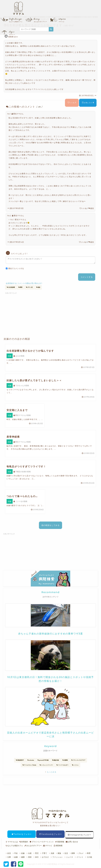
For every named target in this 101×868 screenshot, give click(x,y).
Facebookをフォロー (50, 834)
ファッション (56, 857)
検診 (38, 287)
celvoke (31, 760)
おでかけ (44, 857)
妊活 (8, 853)
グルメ (80, 853)
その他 (88, 857)
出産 (29, 853)
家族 (58, 853)
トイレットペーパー (46, 765)
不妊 (15, 853)
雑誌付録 (55, 760)
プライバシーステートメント (42, 842)
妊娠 (22, 853)
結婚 (15, 857)
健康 (22, 857)
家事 (72, 853)
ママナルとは (12, 842)
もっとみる (50, 772)
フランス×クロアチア (78, 760)
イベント (79, 857)
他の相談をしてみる (51, 525)
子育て (44, 853)
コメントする (87, 277)
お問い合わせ (72, 842)
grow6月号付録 (43, 760)
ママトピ (48, 846)
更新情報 (60, 842)
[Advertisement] (31, 311)
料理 (88, 853)
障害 (20, 287)
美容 (29, 857)
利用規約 (24, 842)
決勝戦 (65, 760)
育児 (36, 853)
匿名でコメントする (15, 268)
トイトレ (75, 765)
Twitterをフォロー (22, 834)
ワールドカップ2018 (29, 765)
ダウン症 (29, 287)
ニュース (68, 857)
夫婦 (51, 853)
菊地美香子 (20, 760)
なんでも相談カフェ (14, 846)
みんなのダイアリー (33, 846)
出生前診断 (11, 287)
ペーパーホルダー (62, 765)
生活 (65, 853)
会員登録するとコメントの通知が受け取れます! (24, 283)
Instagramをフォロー (79, 835)
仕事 (8, 857)
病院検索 (58, 846)
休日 (36, 857)
